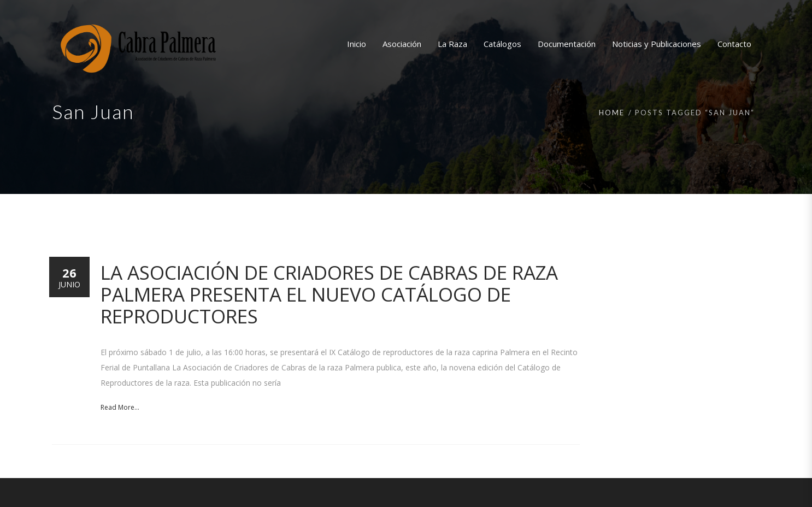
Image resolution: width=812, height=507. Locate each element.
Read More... (120, 407)
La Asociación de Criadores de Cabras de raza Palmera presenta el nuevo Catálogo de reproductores (329, 294)
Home (612, 113)
